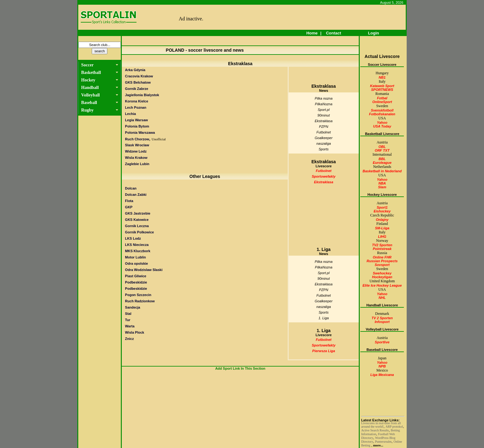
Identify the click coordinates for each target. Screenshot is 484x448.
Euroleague (382, 163)
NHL (382, 298)
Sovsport (382, 265)
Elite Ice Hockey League (382, 285)
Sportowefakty (324, 176)
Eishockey (382, 211)
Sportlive (382, 342)
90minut (324, 115)
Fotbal (382, 98)
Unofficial (159, 139)
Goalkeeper (324, 138)
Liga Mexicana (382, 375)
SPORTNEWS (382, 90)
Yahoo (382, 122)
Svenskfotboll (382, 110)
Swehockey (382, 273)
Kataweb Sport (382, 86)
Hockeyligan (382, 277)
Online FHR (382, 257)
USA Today (382, 126)
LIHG (382, 237)
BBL (382, 159)
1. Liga (324, 318)
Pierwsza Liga (324, 351)
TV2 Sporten (382, 245)
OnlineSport (382, 102)
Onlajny (382, 220)
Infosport (382, 322)
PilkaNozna (324, 104)
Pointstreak (382, 249)
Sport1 (382, 207)
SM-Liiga (382, 228)
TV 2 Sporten (382, 318)
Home (312, 33)
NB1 (382, 77)
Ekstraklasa (324, 121)
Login (374, 33)
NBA (382, 183)
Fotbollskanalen (382, 114)
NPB (382, 366)
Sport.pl (324, 110)
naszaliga (323, 143)
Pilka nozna (324, 98)
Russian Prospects (382, 261)
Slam (382, 187)
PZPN (324, 127)
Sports (324, 149)
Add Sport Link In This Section (240, 368)
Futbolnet (324, 132)
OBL (382, 147)
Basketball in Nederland (382, 171)
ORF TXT (382, 150)
